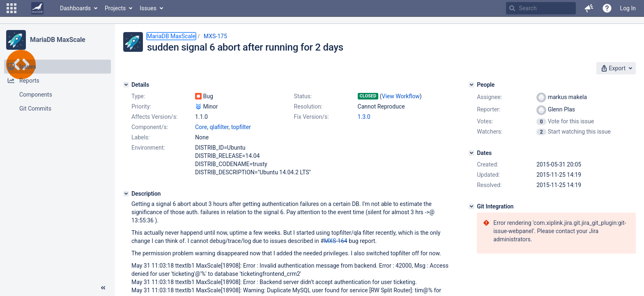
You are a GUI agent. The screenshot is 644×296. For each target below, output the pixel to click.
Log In (628, 8)
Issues (148, 8)
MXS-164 (336, 241)
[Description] (126, 194)
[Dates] (471, 153)
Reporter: (489, 109)
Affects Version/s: (154, 117)
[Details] (126, 85)
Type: (138, 96)
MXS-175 (215, 36)
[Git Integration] (471, 206)
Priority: (141, 106)
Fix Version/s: (312, 117)
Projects (115, 8)
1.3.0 (364, 117)
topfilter (241, 127)
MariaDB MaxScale (58, 40)
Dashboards (75, 8)
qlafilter (219, 127)
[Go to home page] (37, 8)
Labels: (140, 137)
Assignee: (489, 97)
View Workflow (401, 96)
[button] (11, 8)
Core (201, 127)
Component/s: (150, 127)
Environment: (148, 148)
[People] (471, 85)
